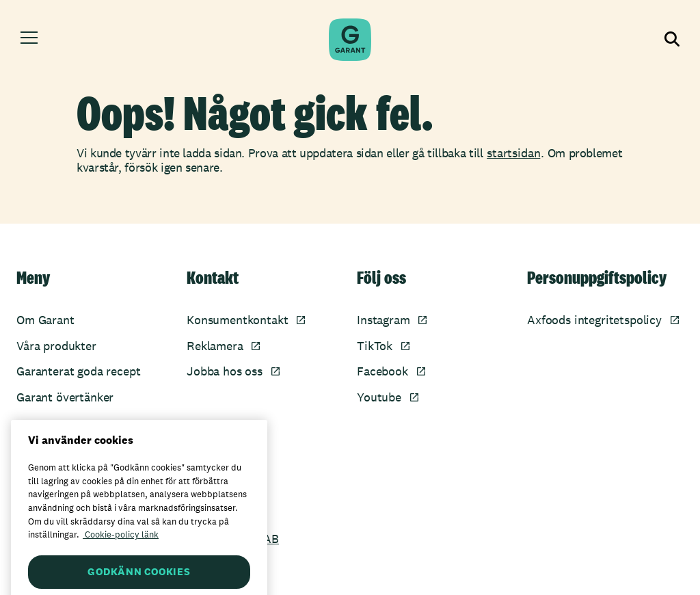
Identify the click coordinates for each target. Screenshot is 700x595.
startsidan (513, 153)
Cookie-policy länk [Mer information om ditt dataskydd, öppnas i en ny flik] (121, 549)
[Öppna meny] (29, 40)
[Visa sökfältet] (672, 40)
